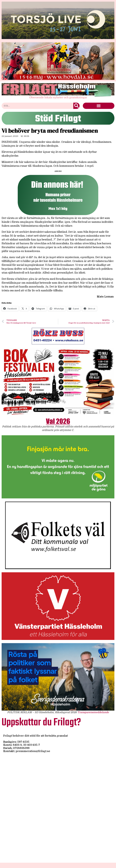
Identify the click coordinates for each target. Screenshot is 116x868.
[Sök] (76, 106)
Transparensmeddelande (93, 712)
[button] (99, 106)
